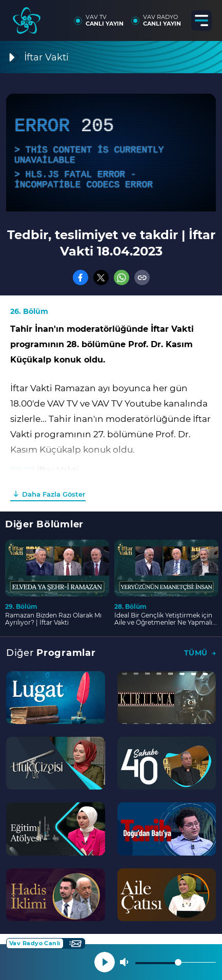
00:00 (23, 470)
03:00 (22, 485)
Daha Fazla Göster (54, 494)
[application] (111, 153)
